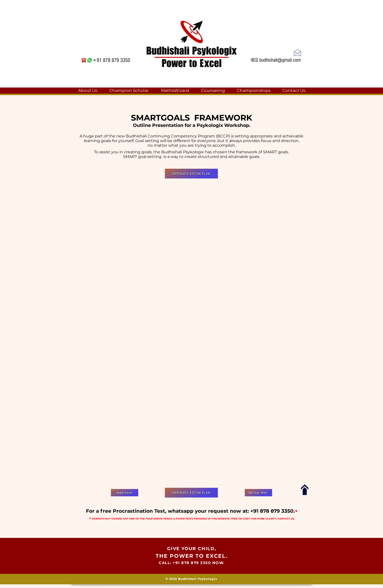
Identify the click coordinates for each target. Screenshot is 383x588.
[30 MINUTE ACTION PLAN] (191, 174)
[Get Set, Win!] (258, 493)
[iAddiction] (125, 493)
